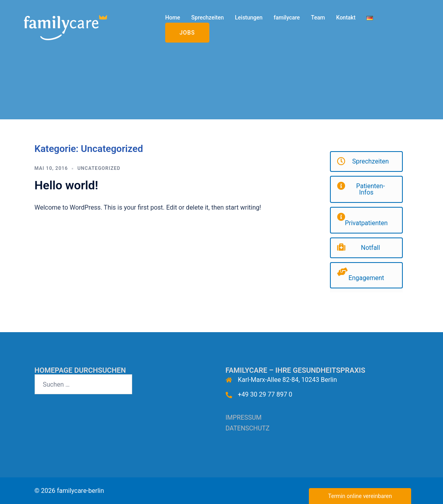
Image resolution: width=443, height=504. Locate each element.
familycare (287, 18)
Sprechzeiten (208, 18)
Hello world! (66, 185)
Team (318, 18)
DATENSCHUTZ (248, 428)
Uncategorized (99, 168)
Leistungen (249, 18)
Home (173, 18)
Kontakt (346, 18)
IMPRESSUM (244, 417)
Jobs (187, 33)
